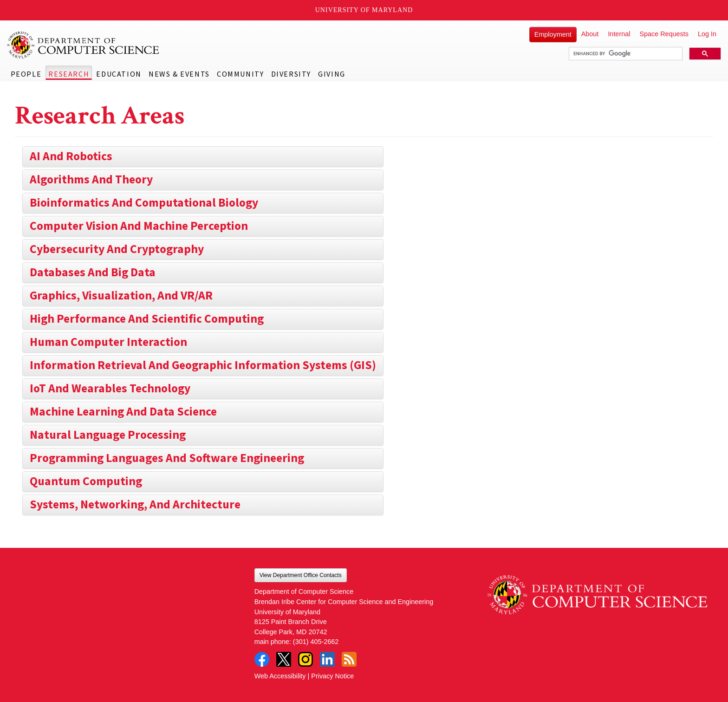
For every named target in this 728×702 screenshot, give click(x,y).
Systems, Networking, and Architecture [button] (135, 504)
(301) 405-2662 (316, 642)
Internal (619, 34)
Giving (332, 74)
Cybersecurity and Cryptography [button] (117, 249)
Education (119, 74)
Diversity (291, 74)
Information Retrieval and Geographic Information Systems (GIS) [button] (203, 365)
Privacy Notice (332, 676)
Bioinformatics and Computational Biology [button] (144, 202)
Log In (707, 34)
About (590, 34)
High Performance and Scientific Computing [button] (147, 318)
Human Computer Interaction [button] (108, 342)
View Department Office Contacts (301, 575)
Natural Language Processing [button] (108, 435)
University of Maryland (364, 10)
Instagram (305, 659)
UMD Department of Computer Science (84, 45)
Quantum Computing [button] (86, 481)
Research (69, 74)
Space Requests (664, 34)
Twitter (284, 659)
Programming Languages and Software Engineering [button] (167, 458)
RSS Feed (349, 659)
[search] (625, 54)
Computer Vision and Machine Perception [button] (139, 226)
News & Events (179, 74)
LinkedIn (327, 659)
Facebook (262, 659)
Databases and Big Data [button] (93, 272)
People (26, 74)
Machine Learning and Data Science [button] (123, 411)
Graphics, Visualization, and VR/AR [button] (121, 295)
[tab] (203, 157)
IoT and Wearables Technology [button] (110, 388)
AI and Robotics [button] (71, 156)
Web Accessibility (280, 676)
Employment (553, 34)
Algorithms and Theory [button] (91, 179)
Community (240, 74)
